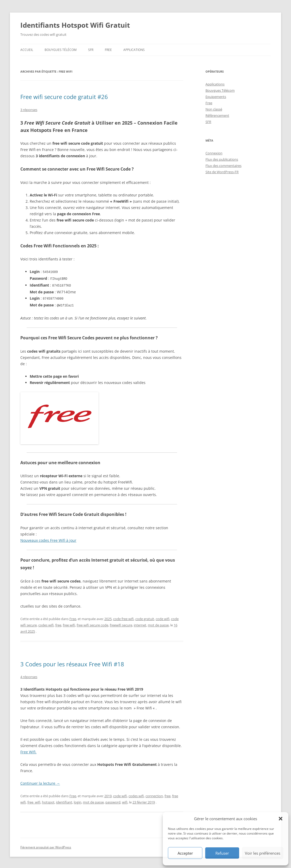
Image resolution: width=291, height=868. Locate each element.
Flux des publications (222, 159)
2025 (108, 617)
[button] (281, 819)
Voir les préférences (263, 853)
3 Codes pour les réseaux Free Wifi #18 (72, 663)
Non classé (214, 109)
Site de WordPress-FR (222, 172)
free (58, 624)
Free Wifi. (28, 751)
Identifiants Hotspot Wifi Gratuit (75, 25)
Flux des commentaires (223, 166)
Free (108, 50)
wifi (125, 801)
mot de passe (158, 624)
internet (140, 624)
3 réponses (29, 110)
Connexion (214, 153)
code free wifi (123, 617)
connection (154, 795)
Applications (134, 50)
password (113, 801)
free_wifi (34, 801)
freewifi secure (121, 624)
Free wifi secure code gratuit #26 (64, 97)
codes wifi (46, 624)
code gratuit (145, 617)
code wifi (163, 617)
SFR (91, 50)
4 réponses (29, 675)
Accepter (185, 853)
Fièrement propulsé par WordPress (46, 846)
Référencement (217, 115)
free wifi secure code (92, 624)
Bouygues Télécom (61, 50)
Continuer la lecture (40, 782)
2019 (108, 795)
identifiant (64, 801)
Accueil (27, 50)
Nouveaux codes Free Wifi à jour (48, 539)
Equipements (216, 97)
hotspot (48, 801)
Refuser (222, 853)
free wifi (69, 624)
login (78, 801)
